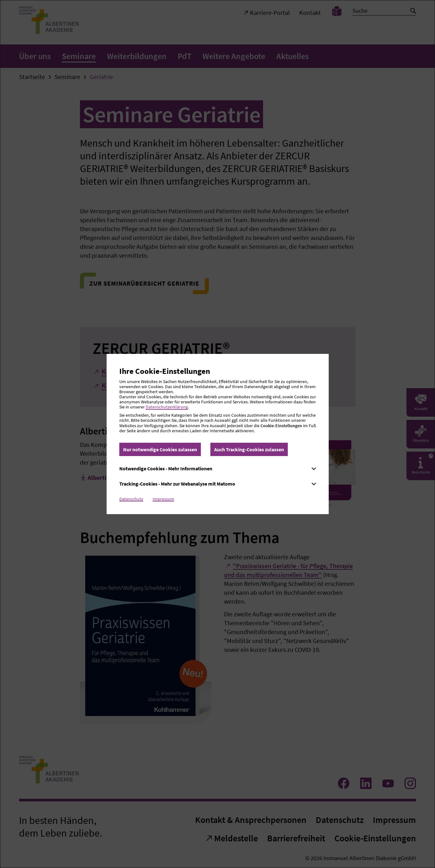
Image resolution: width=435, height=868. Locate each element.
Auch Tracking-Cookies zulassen (249, 449)
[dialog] (217, 434)
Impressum (163, 499)
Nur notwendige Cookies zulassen (160, 449)
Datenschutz (131, 499)
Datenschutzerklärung (167, 407)
